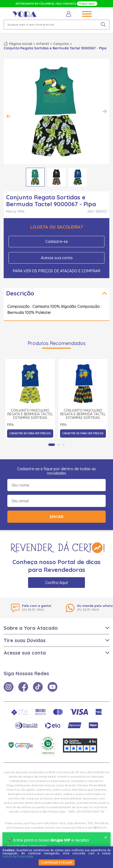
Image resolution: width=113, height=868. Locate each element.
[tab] (52, 445)
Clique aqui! (87, 4)
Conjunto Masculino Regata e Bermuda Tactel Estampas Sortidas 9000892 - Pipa (30, 414)
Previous (9, 116)
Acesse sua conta (57, 258)
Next (104, 111)
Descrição (20, 293)
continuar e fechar (57, 863)
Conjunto (61, 44)
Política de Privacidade (18, 857)
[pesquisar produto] (103, 25)
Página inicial (21, 44)
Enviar (57, 517)
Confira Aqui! (56, 583)
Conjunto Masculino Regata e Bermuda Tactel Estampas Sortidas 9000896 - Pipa (83, 414)
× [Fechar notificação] (106, 838)
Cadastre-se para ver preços (30, 433)
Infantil (43, 44)
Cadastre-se (57, 241)
